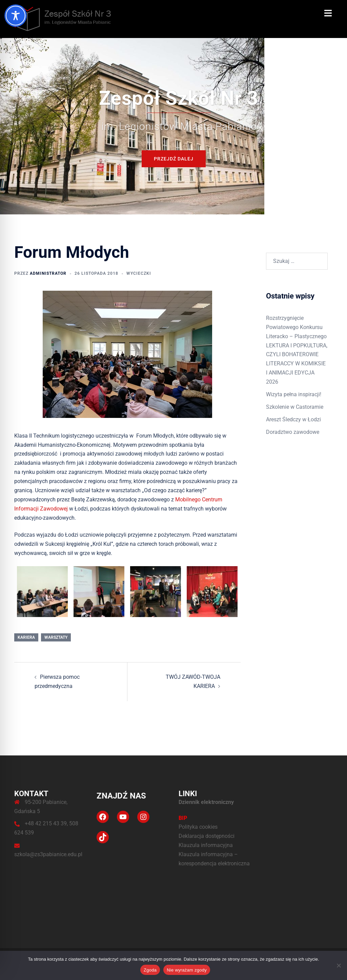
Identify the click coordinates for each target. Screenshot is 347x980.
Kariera (26, 637)
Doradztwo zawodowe (293, 432)
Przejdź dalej (174, 159)
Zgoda (150, 970)
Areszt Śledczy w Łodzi (293, 419)
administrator (48, 273)
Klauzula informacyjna (206, 845)
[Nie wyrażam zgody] (339, 965)
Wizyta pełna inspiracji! (294, 394)
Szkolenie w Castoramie (295, 407)
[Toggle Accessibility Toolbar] (16, 16)
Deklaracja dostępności (207, 836)
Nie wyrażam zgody (187, 970)
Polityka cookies (198, 827)
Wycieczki (139, 273)
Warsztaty (56, 637)
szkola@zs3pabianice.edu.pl (48, 854)
